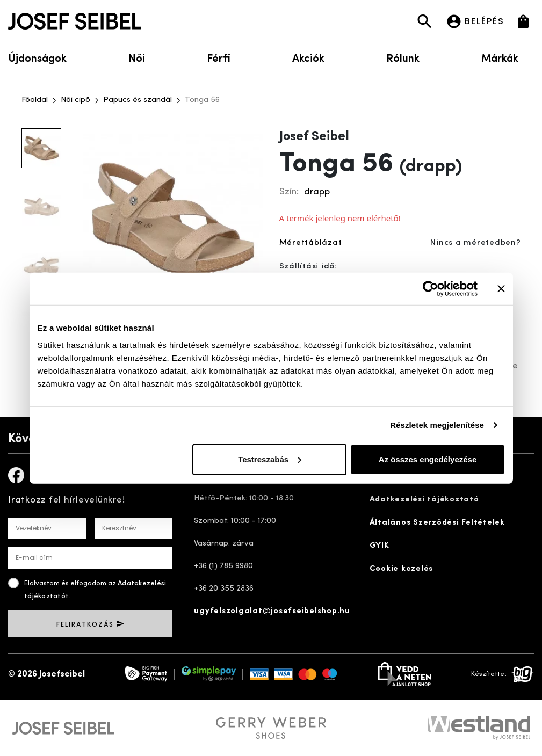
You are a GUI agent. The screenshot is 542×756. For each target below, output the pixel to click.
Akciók (308, 57)
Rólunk (403, 57)
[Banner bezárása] (501, 289)
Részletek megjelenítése (437, 425)
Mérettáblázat (311, 243)
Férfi (219, 57)
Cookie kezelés (402, 569)
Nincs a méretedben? (475, 243)
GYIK (380, 546)
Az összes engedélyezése (428, 459)
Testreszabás (270, 459)
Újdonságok (37, 57)
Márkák (508, 57)
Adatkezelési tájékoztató (424, 500)
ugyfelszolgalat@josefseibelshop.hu (272, 611)
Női (137, 57)
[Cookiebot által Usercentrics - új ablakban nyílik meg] (431, 289)
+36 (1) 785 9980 (223, 566)
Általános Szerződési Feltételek (437, 523)
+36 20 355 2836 (224, 589)
